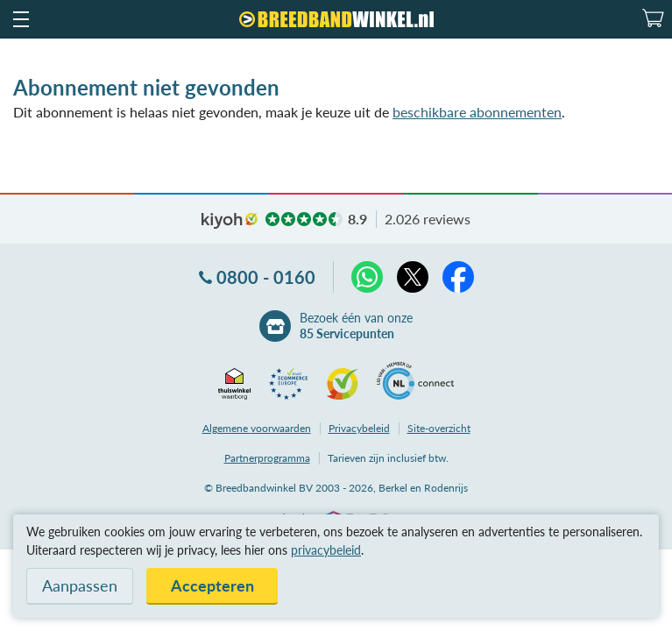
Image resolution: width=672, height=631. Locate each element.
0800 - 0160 (266, 277)
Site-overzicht (439, 428)
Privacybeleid (359, 428)
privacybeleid (326, 550)
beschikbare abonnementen (477, 112)
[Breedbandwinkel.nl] (336, 19)
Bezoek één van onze (356, 326)
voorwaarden (257, 428)
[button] (20, 19)
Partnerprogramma (267, 458)
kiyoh (230, 221)
